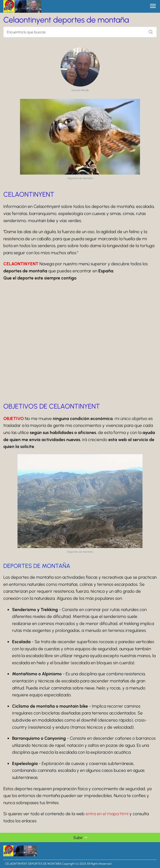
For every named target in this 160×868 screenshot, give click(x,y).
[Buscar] (149, 31)
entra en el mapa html (107, 814)
